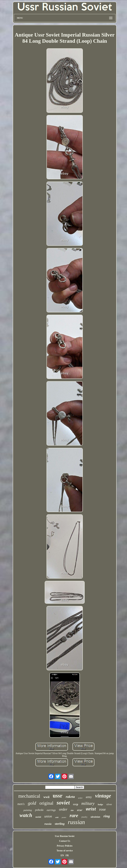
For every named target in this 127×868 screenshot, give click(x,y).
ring (107, 816)
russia (48, 824)
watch (26, 815)
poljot (80, 798)
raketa (70, 797)
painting (28, 810)
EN (62, 855)
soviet (63, 803)
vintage (103, 796)
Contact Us (65, 841)
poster (64, 817)
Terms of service (65, 851)
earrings (51, 810)
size (72, 810)
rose (102, 809)
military (88, 803)
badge (101, 804)
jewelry (84, 817)
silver (109, 804)
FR (67, 855)
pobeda (39, 810)
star (80, 810)
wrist (91, 809)
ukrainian (95, 817)
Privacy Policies (65, 846)
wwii (46, 797)
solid (57, 817)
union (48, 816)
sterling (60, 824)
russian (76, 822)
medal (38, 817)
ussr (58, 796)
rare (74, 815)
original (46, 803)
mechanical (29, 796)
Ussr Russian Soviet (65, 836)
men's (21, 804)
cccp (76, 804)
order (63, 809)
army (89, 797)
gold (32, 803)
